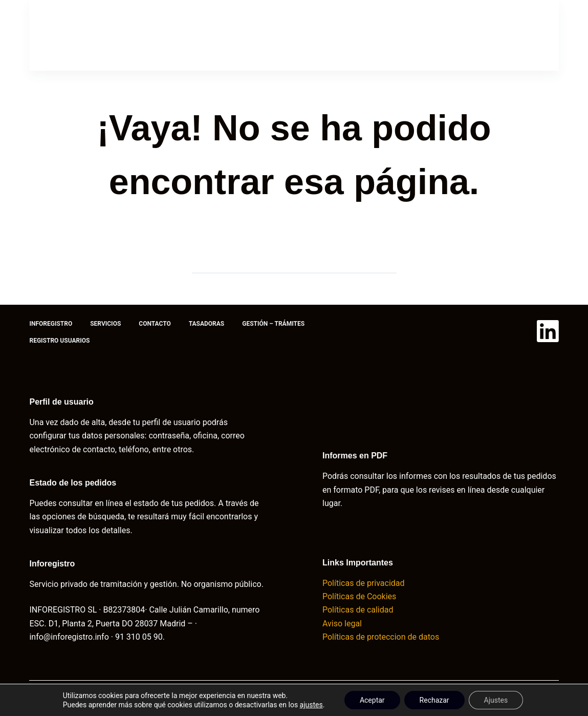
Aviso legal (342, 624)
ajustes (311, 705)
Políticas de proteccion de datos (382, 637)
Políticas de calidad (358, 610)
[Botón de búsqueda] (386, 263)
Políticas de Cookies (360, 596)
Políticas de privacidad (364, 583)
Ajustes (496, 700)
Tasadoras (291, 35)
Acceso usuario (496, 35)
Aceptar (372, 700)
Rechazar (434, 700)
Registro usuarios (59, 341)
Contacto (224, 35)
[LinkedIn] (548, 331)
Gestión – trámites (372, 35)
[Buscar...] (284, 263)
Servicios (160, 35)
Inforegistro (90, 35)
